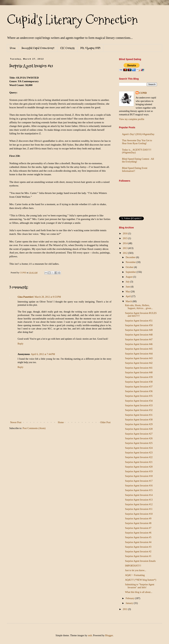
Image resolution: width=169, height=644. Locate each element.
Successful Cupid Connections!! (38, 48)
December (131, 257)
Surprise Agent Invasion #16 (139, 486)
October (130, 267)
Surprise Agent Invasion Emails (140, 561)
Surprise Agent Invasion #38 (139, 382)
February (130, 598)
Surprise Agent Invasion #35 (139, 396)
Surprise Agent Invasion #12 (139, 504)
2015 (126, 238)
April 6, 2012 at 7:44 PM (43, 354)
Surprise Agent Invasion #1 (138, 556)
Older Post (106, 422)
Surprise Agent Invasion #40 (139, 373)
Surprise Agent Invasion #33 (139, 405)
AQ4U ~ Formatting (135, 575)
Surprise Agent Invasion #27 (139, 434)
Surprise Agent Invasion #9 (138, 519)
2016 (126, 234)
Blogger (109, 635)
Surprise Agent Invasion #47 (139, 340)
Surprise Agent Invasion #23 (139, 453)
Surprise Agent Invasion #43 (139, 358)
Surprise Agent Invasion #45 (139, 349)
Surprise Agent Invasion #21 (139, 462)
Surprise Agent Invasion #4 (138, 542)
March (129, 301)
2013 (126, 248)
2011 (125, 609)
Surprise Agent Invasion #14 (139, 495)
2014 (126, 243)
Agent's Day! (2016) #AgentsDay (138, 134)
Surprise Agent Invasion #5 (138, 537)
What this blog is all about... (139, 592)
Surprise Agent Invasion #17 (139, 481)
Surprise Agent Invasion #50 (139, 325)
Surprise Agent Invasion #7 (138, 528)
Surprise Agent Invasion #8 (138, 523)
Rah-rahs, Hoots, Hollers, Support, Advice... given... (139, 307)
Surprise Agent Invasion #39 (139, 377)
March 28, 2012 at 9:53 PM (48, 297)
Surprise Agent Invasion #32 (139, 410)
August (129, 277)
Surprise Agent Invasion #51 (139, 321)
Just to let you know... (136, 570)
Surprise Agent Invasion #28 (139, 429)
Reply (20, 344)
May (128, 292)
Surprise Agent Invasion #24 (139, 448)
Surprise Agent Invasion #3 (138, 547)
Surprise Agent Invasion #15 (139, 490)
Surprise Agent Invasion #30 (139, 420)
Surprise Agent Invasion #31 (139, 415)
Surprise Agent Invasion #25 (139, 443)
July (128, 282)
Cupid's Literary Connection (72, 20)
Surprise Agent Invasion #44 (139, 354)
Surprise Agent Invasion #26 (139, 438)
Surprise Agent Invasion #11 (139, 509)
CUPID (143, 93)
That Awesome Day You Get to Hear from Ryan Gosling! (137, 142)
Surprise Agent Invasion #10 (139, 514)
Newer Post (16, 422)
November (131, 262)
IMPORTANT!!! (133, 566)
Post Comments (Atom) (34, 428)
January (130, 603)
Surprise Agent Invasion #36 (139, 391)
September (131, 272)
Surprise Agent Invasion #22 (139, 457)
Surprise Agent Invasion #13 (139, 500)
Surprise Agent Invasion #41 (139, 368)
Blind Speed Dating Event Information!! (135, 170)
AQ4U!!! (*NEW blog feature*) (141, 580)
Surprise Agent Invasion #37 (139, 387)
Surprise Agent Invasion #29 (139, 424)
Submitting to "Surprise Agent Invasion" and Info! (140, 586)
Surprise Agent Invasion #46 (139, 344)
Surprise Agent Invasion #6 (138, 533)
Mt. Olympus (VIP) (90, 48)
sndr (90, 635)
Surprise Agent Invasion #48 (139, 335)
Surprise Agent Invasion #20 (139, 467)
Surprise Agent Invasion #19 (139, 471)
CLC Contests (67, 48)
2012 (126, 253)
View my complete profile (132, 119)
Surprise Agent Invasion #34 (139, 401)
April (128, 296)
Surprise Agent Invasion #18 (139, 476)
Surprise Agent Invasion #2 (138, 552)
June (128, 287)
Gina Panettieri (26, 297)
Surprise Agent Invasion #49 (139, 330)
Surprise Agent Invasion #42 (139, 363)
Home (13, 48)
